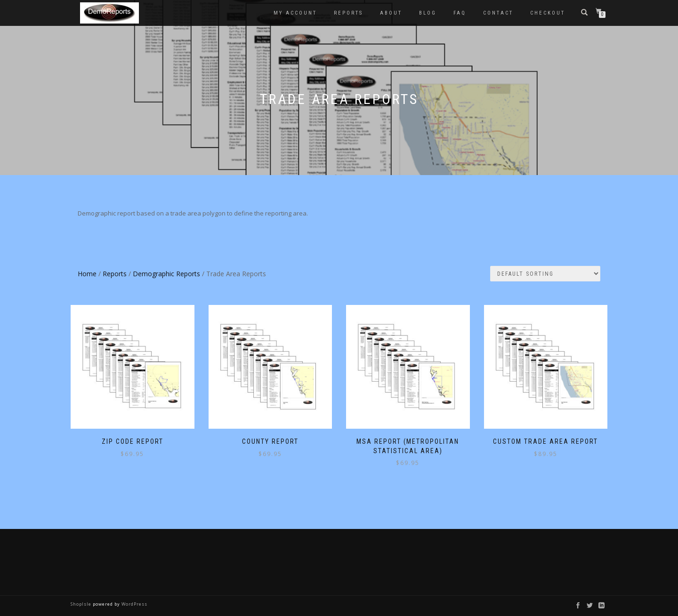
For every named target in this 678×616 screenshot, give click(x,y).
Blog (428, 13)
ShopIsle (82, 604)
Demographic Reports (166, 274)
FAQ (460, 13)
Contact (498, 13)
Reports (348, 13)
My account (295, 13)
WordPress (134, 604)
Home (87, 274)
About (391, 13)
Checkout (548, 13)
